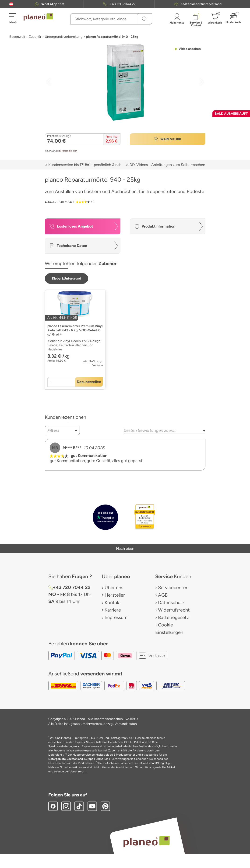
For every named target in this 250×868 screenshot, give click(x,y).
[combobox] (62, 430)
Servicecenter (173, 588)
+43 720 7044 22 (123, 4)
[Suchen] (144, 19)
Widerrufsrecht (174, 610)
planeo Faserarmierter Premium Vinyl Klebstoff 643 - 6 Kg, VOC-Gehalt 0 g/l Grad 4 (75, 330)
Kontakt (113, 602)
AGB (163, 595)
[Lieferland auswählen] (11, 4)
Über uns (114, 588)
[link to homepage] (38, 17)
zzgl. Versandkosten (67, 151)
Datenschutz (171, 602)
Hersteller (115, 595)
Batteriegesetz (174, 617)
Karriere (113, 610)
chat (53, 4)
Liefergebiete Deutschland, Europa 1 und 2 (76, 759)
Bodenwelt (17, 37)
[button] (11, 4)
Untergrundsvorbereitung (64, 37)
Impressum (116, 617)
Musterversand (201, 4)
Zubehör (35, 37)
